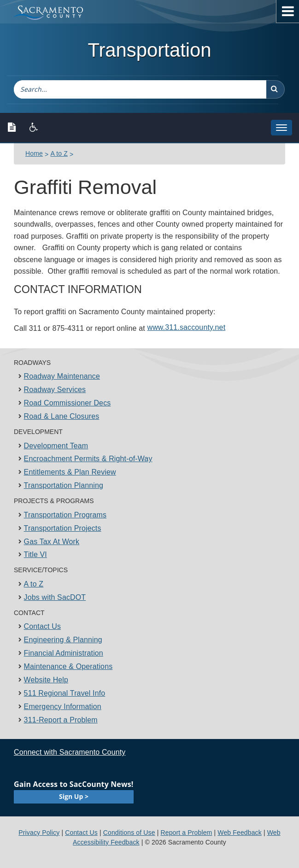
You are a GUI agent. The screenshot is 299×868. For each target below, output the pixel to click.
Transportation (149, 50)
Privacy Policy (39, 833)
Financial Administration (64, 653)
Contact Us (43, 626)
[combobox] (140, 89)
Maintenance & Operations (68, 666)
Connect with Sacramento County (70, 752)
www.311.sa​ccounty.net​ (186, 327)
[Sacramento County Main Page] (53, 13)
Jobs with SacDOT (55, 597)
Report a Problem (186, 833)
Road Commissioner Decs (67, 403)
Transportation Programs (65, 515)
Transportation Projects (63, 528)
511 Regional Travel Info (65, 693)
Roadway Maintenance (62, 376)
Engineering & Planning (63, 640)
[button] (276, 89)
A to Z (59, 153)
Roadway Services (55, 390)
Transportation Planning (64, 485)
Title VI (35, 554)
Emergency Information (63, 707)
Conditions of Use (129, 833)
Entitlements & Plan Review (70, 472)
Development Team (56, 446)
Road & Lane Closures (62, 416)
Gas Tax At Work (52, 542)
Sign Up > (74, 796)
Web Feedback (240, 833)
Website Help (46, 680)
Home (34, 153)
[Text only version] (12, 128)
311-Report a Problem (61, 720)
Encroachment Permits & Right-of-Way (88, 459)
